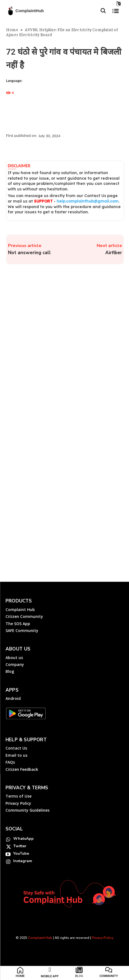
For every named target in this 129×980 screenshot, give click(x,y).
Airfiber (114, 253)
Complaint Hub (40, 938)
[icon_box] (20, 973)
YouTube (21, 853)
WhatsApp (23, 839)
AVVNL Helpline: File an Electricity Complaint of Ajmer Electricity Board (62, 32)
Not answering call (29, 253)
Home (12, 29)
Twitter (20, 846)
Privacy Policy (102, 938)
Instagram (23, 861)
